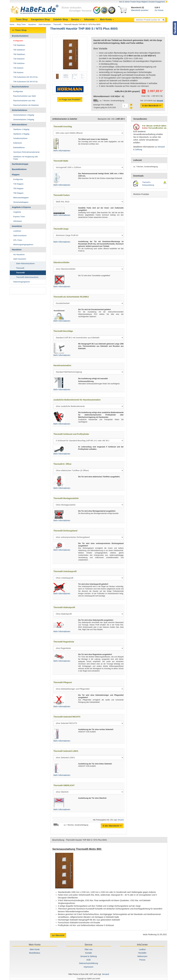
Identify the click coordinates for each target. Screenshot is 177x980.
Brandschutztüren (20, 36)
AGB (88, 960)
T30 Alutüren (18, 68)
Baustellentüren (19, 169)
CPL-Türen (18, 240)
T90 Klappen (18, 193)
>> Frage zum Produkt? (70, 100)
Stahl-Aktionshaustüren (25, 263)
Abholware (17, 221)
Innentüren (17, 226)
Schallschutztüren (20, 138)
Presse (142, 960)
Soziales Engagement (157, 2)
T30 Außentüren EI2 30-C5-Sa (25, 77)
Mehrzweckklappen (21, 198)
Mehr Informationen (62, 151)
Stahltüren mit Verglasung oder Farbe (26, 158)
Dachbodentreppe (20, 164)
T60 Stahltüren (19, 50)
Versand (121, 820)
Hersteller (142, 953)
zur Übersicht (58, 935)
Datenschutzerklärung (88, 963)
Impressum (88, 967)
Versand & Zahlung (88, 956)
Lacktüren (17, 231)
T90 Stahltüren (19, 54)
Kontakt (88, 953)
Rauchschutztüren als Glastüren (26, 105)
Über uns (89, 949)
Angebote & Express (21, 207)
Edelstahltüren (19, 147)
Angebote (17, 212)
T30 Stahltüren (19, 45)
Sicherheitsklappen (21, 202)
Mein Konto (35, 949)
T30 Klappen (18, 184)
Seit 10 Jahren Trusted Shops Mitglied (133, 2)
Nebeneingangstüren (22, 282)
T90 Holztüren (19, 63)
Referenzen (142, 956)
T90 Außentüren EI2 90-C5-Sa (25, 82)
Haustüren (32, 24)
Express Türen (19, 217)
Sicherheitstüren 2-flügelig (24, 120)
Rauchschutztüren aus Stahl (25, 96)
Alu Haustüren (19, 254)
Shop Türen (21, 24)
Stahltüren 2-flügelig (21, 134)
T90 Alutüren (18, 72)
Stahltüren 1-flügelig (21, 129)
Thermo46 (20, 268)
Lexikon (142, 949)
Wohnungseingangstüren (23, 245)
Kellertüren (18, 143)
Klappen (16, 175)
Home (12, 24)
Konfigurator (18, 41)
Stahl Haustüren (45, 24)
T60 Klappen (18, 188)
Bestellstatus (35, 953)
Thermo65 (57, 24)
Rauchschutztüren (20, 87)
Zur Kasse (159, 10)
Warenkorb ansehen (140, 10)
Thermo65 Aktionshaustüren (27, 277)
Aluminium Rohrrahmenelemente (26, 152)
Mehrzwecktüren (19, 125)
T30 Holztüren (19, 59)
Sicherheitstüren (19, 110)
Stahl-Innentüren (20, 236)
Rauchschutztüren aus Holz (24, 101)
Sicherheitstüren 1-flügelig (24, 115)
